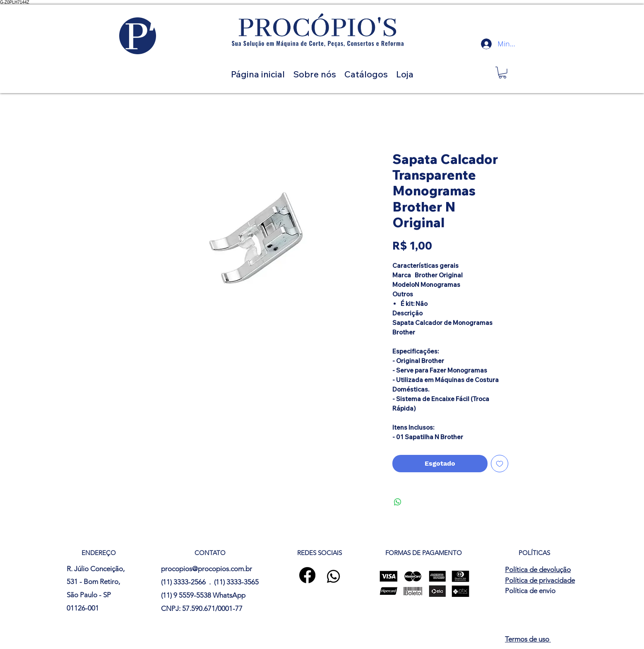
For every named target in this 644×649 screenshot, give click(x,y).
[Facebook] (307, 575)
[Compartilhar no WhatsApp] (398, 502)
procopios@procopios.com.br (207, 569)
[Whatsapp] (333, 576)
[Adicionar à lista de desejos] (500, 464)
